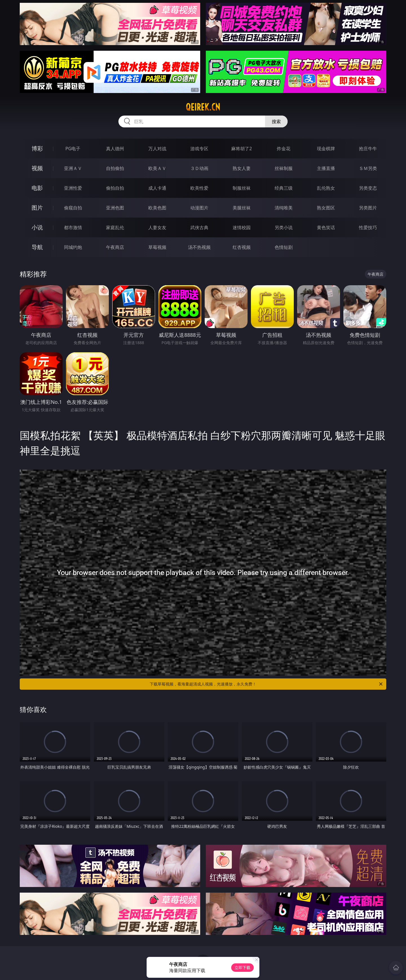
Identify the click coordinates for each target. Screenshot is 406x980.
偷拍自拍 (115, 188)
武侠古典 (199, 227)
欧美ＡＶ (157, 168)
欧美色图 (157, 208)
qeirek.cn (203, 107)
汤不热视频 (199, 247)
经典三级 (284, 188)
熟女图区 (326, 208)
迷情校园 (242, 227)
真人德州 (115, 149)
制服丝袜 (242, 188)
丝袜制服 (284, 168)
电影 (37, 188)
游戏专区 (199, 149)
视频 (37, 168)
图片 (37, 208)
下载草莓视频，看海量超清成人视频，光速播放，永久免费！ (267, 684)
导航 (37, 247)
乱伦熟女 (326, 188)
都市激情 (73, 227)
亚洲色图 (115, 208)
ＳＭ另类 (368, 168)
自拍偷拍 (115, 168)
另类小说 (284, 227)
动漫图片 (199, 208)
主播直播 (326, 168)
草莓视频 (157, 247)
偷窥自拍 (73, 208)
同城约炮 (73, 247)
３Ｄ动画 (199, 168)
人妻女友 (157, 227)
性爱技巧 (368, 227)
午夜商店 (115, 247)
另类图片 (368, 208)
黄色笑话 (326, 227)
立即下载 (242, 967)
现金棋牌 (326, 149)
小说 (37, 227)
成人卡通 (157, 188)
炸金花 (284, 149)
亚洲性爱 (73, 188)
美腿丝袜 (242, 208)
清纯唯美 (284, 208)
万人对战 (157, 149)
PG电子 (73, 149)
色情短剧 (284, 247)
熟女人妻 (242, 168)
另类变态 (368, 188)
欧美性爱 (199, 188)
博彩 (37, 148)
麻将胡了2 (241, 149)
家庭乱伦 (115, 227)
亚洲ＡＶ (73, 168)
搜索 (276, 121)
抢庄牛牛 (368, 149)
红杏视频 (242, 247)
